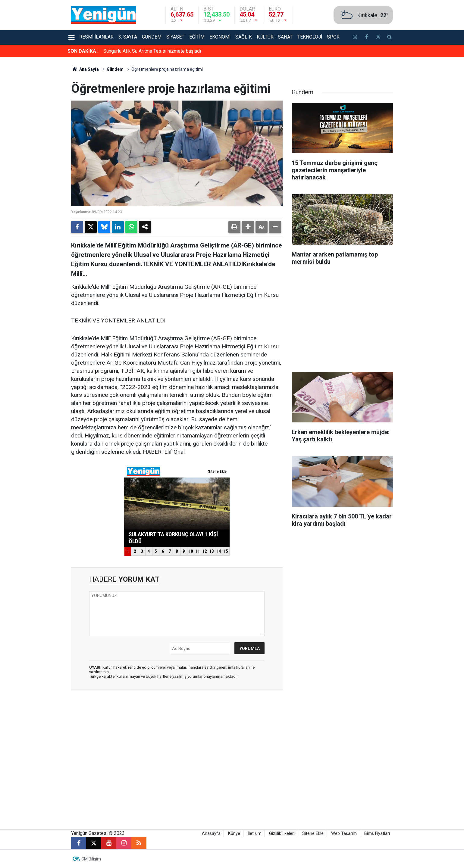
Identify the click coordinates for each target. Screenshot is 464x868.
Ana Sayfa (85, 69)
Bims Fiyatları (377, 834)
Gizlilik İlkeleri (282, 834)
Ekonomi (220, 37)
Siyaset (175, 37)
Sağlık (244, 37)
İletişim (255, 834)
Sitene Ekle (313, 834)
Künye (234, 834)
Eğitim (197, 37)
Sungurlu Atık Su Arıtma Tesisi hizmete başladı (152, 51)
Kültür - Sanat (275, 37)
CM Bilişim (91, 859)
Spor (333, 37)
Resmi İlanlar (96, 37)
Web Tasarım (344, 834)
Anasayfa (211, 834)
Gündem (152, 37)
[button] (248, 227)
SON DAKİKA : (83, 51)
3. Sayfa (128, 37)
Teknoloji (310, 37)
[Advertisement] (428, 148)
